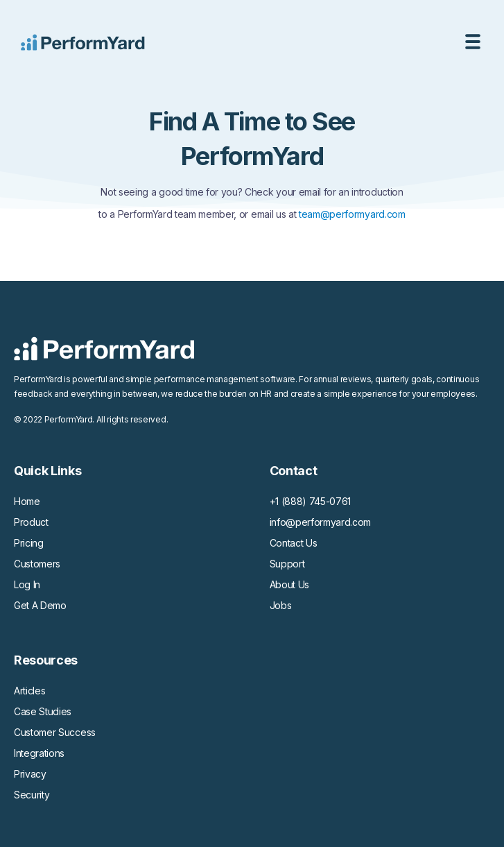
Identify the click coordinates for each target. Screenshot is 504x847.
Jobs (281, 605)
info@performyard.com (321, 522)
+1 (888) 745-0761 (311, 501)
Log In (27, 584)
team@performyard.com (352, 214)
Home (27, 501)
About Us (289, 584)
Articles (29, 691)
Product (31, 522)
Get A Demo (40, 605)
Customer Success (55, 732)
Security (32, 795)
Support (287, 564)
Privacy (30, 774)
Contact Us (294, 543)
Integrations (39, 753)
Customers (37, 564)
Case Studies (43, 711)
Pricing (29, 543)
